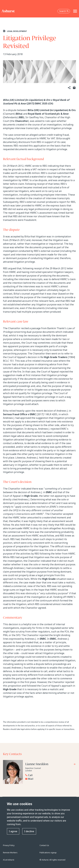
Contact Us (44, 845)
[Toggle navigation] (75, 11)
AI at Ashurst (9, 860)
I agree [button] (13, 831)
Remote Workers (10, 853)
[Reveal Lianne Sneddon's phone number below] (50, 775)
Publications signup (48, 853)
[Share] (69, 88)
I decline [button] (29, 831)
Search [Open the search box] (64, 11)
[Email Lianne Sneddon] (50, 779)
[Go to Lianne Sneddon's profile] (50, 765)
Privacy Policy (9, 845)
